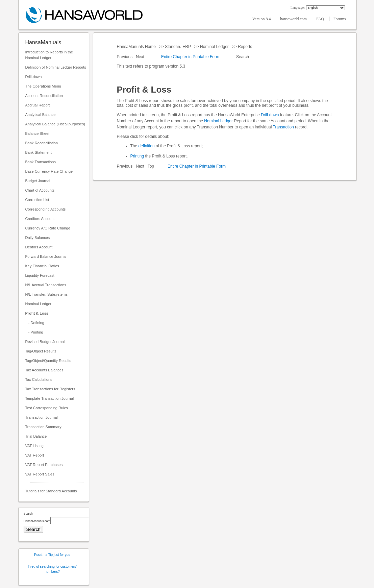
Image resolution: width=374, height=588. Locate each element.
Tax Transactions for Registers (50, 389)
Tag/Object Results (41, 351)
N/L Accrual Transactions (46, 285)
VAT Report (35, 455)
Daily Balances (38, 238)
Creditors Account (40, 219)
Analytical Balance (41, 115)
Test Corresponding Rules (47, 408)
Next (141, 57)
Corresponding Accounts (46, 209)
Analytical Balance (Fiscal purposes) (55, 124)
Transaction (283, 127)
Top (151, 166)
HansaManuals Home (137, 47)
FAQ (321, 19)
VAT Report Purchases (44, 465)
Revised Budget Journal (45, 342)
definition (147, 146)
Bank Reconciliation (42, 143)
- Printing (34, 332)
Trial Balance (36, 436)
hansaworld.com (294, 19)
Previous (125, 57)
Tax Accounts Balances (44, 370)
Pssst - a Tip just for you (52, 555)
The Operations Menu (43, 86)
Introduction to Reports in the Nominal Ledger (49, 55)
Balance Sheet (38, 133)
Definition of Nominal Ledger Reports (56, 67)
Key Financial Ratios (42, 266)
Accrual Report (38, 105)
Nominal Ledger (39, 304)
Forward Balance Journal (46, 256)
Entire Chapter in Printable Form (190, 57)
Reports (245, 47)
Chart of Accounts (40, 190)
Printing (137, 156)
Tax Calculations (39, 379)
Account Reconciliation (44, 96)
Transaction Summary (43, 427)
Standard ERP (178, 47)
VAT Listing (34, 446)
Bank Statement (39, 152)
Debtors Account (39, 247)
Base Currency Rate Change (49, 171)
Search (243, 57)
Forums (340, 19)
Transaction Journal (42, 417)
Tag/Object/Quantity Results (48, 361)
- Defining (35, 323)
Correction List (37, 200)
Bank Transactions (41, 162)
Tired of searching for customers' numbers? (52, 569)
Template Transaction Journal (50, 398)
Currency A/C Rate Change (48, 228)
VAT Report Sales (40, 474)
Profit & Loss (37, 313)
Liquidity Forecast (40, 275)
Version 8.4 (262, 19)
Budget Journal (38, 181)
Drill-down (34, 77)
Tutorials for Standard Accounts (51, 491)
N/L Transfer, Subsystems (47, 294)
